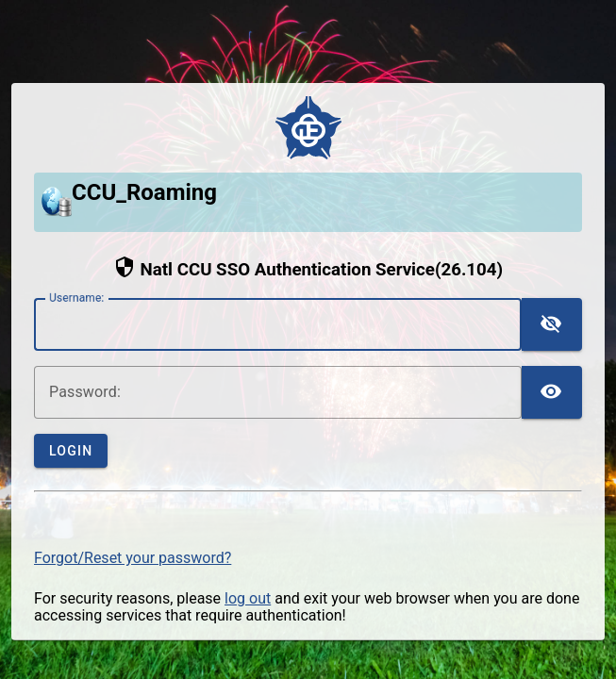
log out (248, 598)
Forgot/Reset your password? (133, 558)
